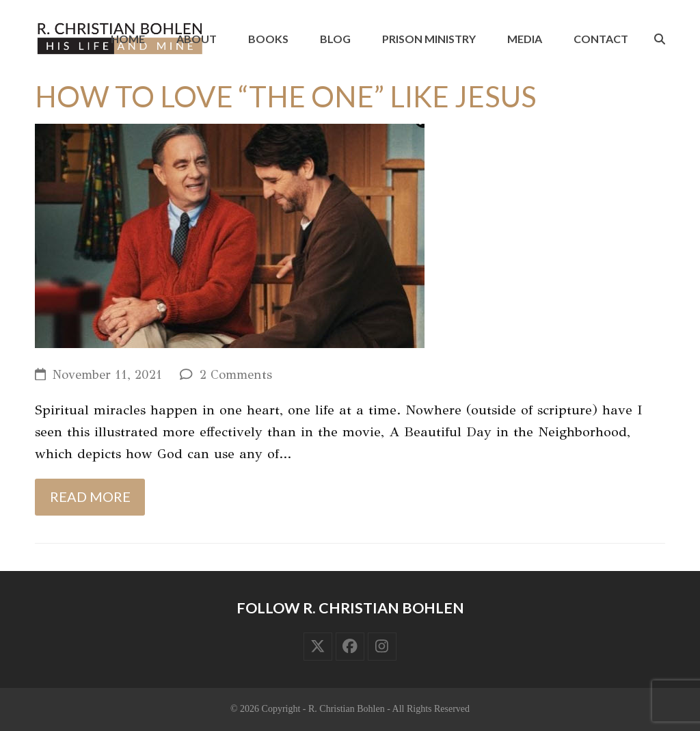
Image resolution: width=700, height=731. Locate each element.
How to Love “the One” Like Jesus (286, 96)
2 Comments (236, 375)
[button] (660, 39)
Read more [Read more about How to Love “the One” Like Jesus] (90, 496)
